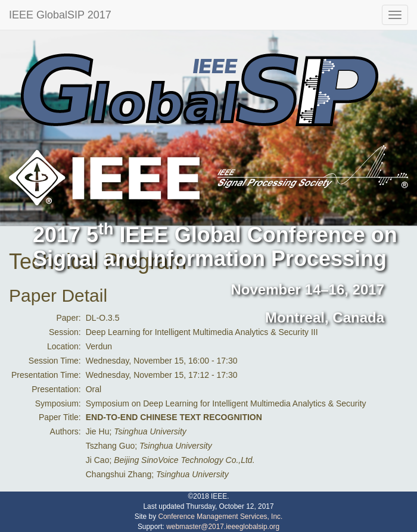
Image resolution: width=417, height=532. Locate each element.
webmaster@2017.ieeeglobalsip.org (223, 527)
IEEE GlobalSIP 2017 (60, 15)
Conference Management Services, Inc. (220, 517)
